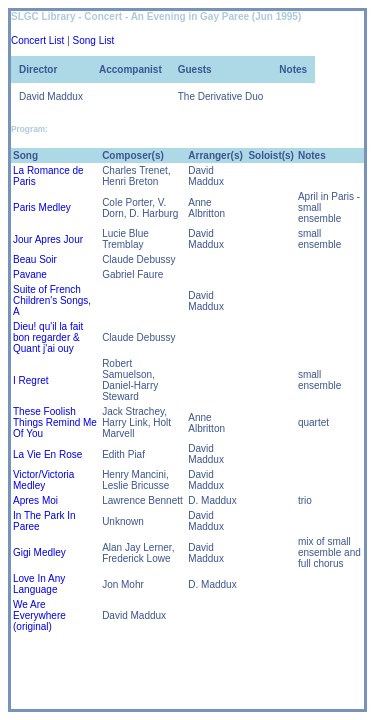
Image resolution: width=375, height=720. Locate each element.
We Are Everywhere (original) (39, 615)
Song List (94, 40)
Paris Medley (42, 207)
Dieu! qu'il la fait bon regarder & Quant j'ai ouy (48, 337)
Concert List (37, 40)
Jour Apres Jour (48, 239)
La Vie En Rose (47, 454)
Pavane (30, 274)
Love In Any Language (39, 584)
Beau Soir (35, 259)
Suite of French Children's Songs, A (52, 300)
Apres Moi (35, 500)
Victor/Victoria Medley (43, 480)
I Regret (31, 380)
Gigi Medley (39, 552)
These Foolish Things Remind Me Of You (55, 422)
